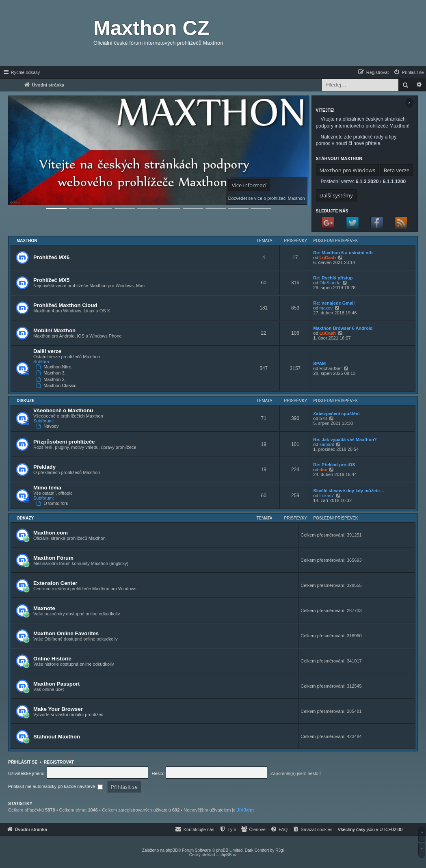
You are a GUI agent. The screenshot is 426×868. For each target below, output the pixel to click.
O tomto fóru (53, 503)
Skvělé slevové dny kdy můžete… (349, 491)
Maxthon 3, (52, 373)
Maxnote (44, 608)
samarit (327, 444)
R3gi (280, 850)
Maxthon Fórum (53, 558)
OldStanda (330, 283)
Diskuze (26, 401)
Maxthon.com (51, 533)
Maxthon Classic (57, 385)
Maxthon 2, (52, 379)
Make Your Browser (58, 709)
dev (323, 470)
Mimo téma (47, 488)
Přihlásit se (23, 762)
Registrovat (59, 762)
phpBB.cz (228, 855)
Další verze (47, 351)
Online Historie (52, 659)
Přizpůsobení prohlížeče (64, 442)
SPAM (319, 364)
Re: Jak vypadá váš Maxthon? (345, 439)
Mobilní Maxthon (54, 330)
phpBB (172, 850)
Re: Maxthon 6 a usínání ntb (343, 253)
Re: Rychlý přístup (333, 278)
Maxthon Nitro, (55, 367)
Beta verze (397, 170)
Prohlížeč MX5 (51, 280)
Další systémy (336, 195)
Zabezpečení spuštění (336, 413)
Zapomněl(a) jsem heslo (294, 773)
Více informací (249, 185)
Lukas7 (327, 496)
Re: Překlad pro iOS (334, 465)
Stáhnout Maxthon (57, 737)
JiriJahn (245, 810)
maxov (326, 308)
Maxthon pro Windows (347, 170)
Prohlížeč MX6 (51, 257)
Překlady (44, 467)
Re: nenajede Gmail (334, 303)
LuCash (328, 258)
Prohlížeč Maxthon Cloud (65, 305)
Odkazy (25, 518)
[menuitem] (409, 72)
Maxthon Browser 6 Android (343, 328)
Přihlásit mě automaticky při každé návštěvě (55, 786)
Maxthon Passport (56, 684)
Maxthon (27, 241)
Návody (48, 426)
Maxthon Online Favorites (66, 633)
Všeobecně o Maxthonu (63, 410)
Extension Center (55, 583)
